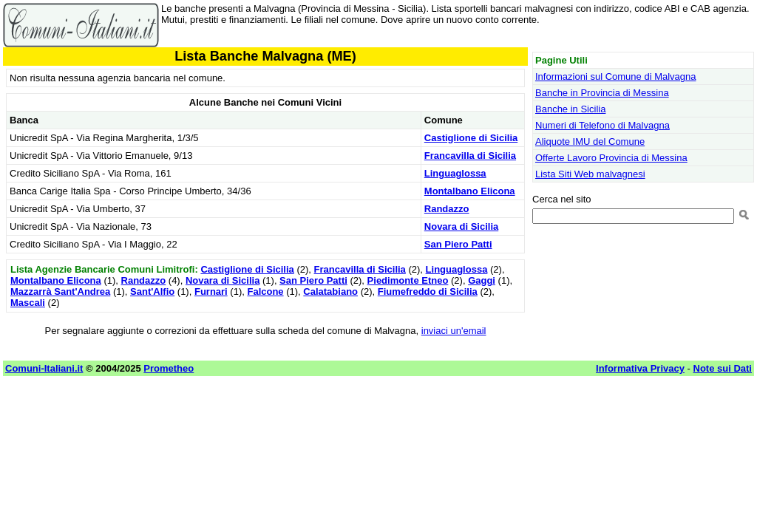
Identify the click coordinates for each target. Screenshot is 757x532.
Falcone (265, 291)
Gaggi (482, 280)
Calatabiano (330, 291)
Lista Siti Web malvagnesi (590, 174)
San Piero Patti (458, 244)
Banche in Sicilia (570, 109)
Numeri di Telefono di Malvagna (602, 125)
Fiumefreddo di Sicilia (428, 291)
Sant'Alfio (152, 291)
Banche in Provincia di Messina (602, 93)
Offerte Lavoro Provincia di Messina (611, 158)
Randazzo (447, 209)
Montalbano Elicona (470, 191)
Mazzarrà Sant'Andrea (60, 291)
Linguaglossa (455, 173)
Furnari (211, 291)
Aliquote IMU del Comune (590, 141)
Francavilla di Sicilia (470, 156)
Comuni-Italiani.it (44, 368)
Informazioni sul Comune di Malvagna (616, 76)
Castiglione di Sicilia (471, 138)
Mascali (28, 303)
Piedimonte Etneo (408, 280)
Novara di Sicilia (461, 226)
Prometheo (169, 368)
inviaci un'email (454, 331)
